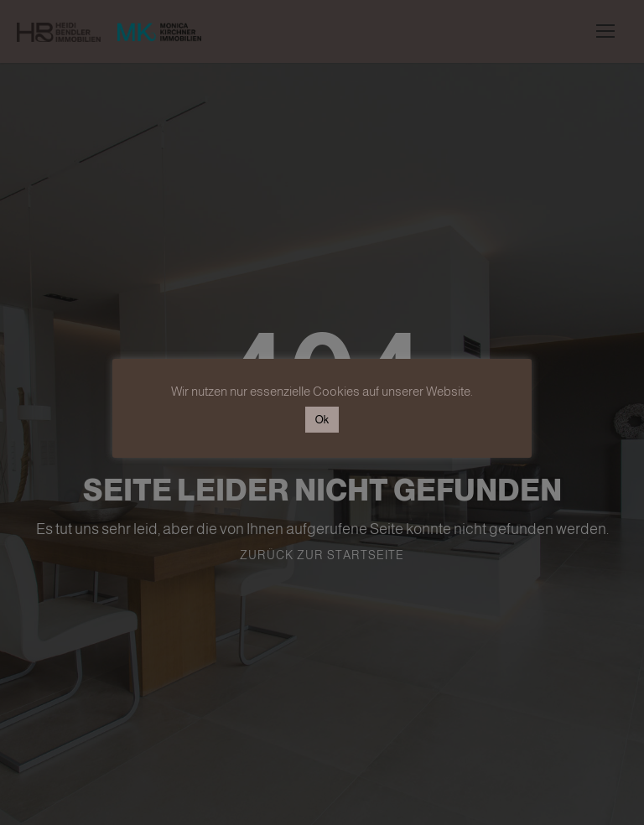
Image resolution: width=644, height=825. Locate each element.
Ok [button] (322, 420)
